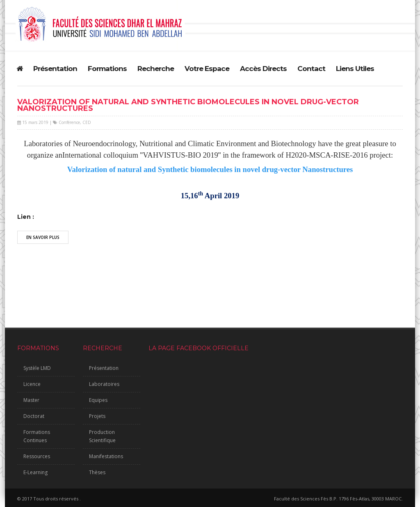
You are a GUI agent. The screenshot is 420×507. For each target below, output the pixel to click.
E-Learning (35, 472)
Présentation (55, 69)
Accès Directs (263, 69)
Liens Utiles (355, 69)
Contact (311, 69)
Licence (32, 384)
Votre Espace (207, 69)
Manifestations (106, 456)
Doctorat (34, 416)
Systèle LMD (37, 368)
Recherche (156, 69)
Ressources (37, 456)
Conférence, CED (75, 122)
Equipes (98, 400)
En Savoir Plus (43, 237)
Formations (107, 69)
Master (31, 400)
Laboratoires (104, 384)
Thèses (97, 472)
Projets (97, 416)
